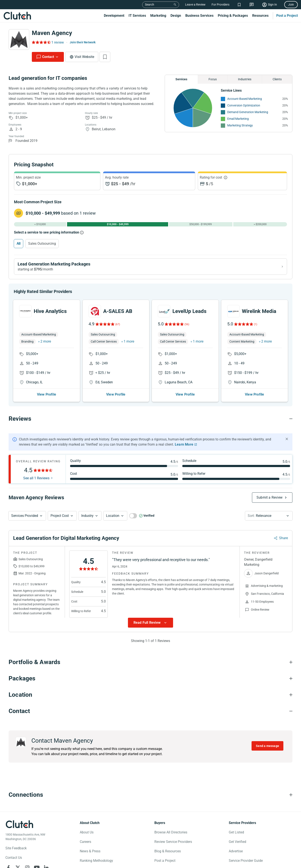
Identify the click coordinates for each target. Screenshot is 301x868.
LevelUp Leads (189, 315)
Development (114, 16)
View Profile (47, 398)
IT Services (137, 16)
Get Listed (236, 836)
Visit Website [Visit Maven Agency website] (84, 57)
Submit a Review (270, 501)
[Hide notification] (287, 442)
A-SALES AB (118, 315)
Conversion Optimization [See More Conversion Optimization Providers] (244, 105)
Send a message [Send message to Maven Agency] (267, 749)
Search (150, 5)
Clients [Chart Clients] (277, 79)
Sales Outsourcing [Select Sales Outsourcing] (42, 244)
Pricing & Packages (233, 16)
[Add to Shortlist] (105, 57)
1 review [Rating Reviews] (58, 42)
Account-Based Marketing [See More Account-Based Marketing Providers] (245, 99)
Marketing (158, 16)
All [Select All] (18, 244)
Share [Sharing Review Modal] (283, 541)
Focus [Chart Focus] (213, 79)
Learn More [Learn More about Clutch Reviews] (184, 448)
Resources (260, 16)
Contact (48, 57)
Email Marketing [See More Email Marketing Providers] (238, 119)
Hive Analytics (50, 315)
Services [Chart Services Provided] (181, 79)
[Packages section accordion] (150, 682)
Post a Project (287, 16)
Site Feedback (16, 852)
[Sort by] (269, 519)
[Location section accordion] (150, 698)
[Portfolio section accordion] (150, 666)
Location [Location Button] (113, 519)
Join (291, 5)
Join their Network (83, 42)
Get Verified (237, 845)
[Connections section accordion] (150, 798)
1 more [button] (129, 345)
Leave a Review (195, 5)
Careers (85, 845)
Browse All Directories (171, 836)
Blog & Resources (168, 855)
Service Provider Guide (246, 864)
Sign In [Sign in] (272, 5)
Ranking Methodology (96, 864)
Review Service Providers (173, 845)
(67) (118, 328)
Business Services (199, 16)
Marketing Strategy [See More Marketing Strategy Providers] (240, 125)
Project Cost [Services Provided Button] (60, 519)
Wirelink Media (259, 315)
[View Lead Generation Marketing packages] (150, 267)
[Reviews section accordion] (150, 422)
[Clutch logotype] (19, 828)
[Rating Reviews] (41, 42)
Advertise (236, 855)
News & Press (90, 855)
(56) (187, 328)
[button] (27, 519)
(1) (256, 328)
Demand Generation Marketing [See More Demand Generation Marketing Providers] (248, 112)
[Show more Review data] (150, 626)
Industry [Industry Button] (87, 519)
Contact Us (14, 861)
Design (176, 16)
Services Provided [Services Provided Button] (25, 519)
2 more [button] (46, 345)
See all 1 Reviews (36, 482)
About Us (87, 836)
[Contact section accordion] (150, 715)
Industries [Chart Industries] (245, 79)
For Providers (220, 5)
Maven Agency (52, 33)
